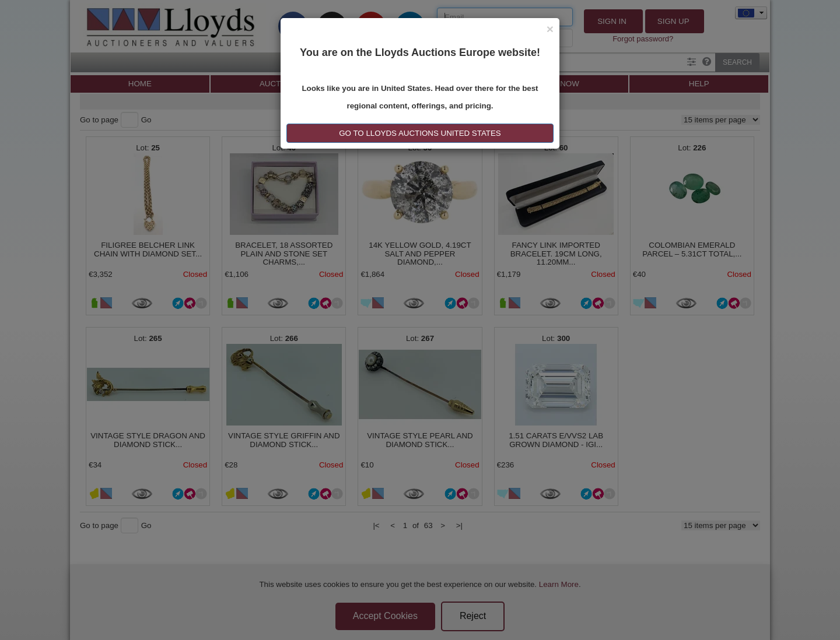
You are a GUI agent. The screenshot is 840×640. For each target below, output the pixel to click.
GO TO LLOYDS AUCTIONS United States (420, 133)
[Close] (550, 29)
